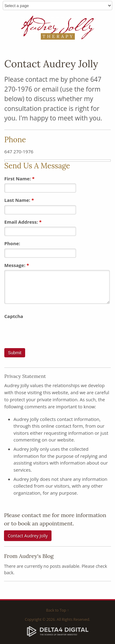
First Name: (19, 179)
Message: (17, 265)
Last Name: (19, 200)
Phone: (12, 243)
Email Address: (23, 222)
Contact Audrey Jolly (28, 536)
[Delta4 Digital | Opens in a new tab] (58, 631)
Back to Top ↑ (57, 610)
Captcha (14, 316)
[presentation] (51, 333)
